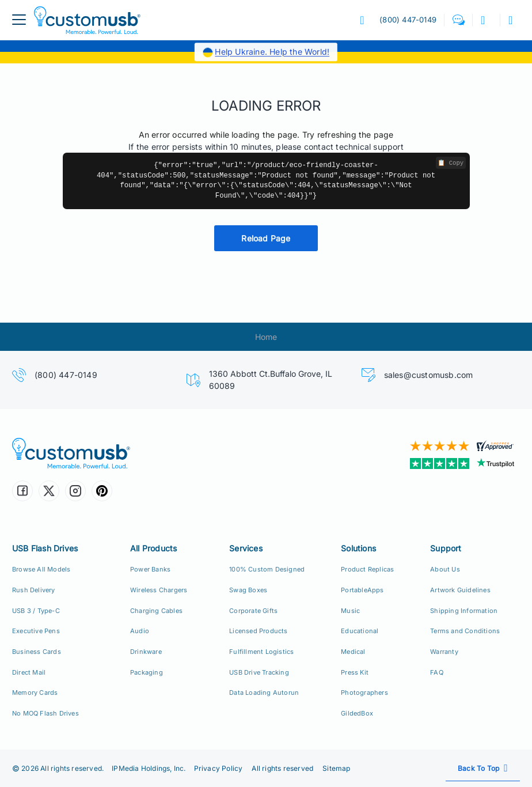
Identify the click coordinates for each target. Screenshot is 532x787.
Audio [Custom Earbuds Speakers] (140, 631)
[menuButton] (19, 20)
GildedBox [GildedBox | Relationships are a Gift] (357, 713)
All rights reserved (282, 768)
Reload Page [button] (266, 238)
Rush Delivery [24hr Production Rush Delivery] (34, 590)
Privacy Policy (219, 768)
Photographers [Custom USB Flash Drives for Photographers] (364, 693)
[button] (459, 20)
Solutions (358, 548)
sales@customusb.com (429, 375)
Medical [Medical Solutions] (353, 652)
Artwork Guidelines (460, 590)
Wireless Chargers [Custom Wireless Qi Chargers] (159, 590)
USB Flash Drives (45, 548)
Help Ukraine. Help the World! (272, 52)
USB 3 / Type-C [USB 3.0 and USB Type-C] (36, 611)
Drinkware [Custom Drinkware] (146, 652)
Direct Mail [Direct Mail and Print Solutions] (29, 672)
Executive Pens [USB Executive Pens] (36, 631)
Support (446, 548)
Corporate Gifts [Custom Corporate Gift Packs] (253, 611)
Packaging (147, 672)
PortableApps (362, 590)
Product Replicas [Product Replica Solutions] (367, 569)
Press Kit (355, 672)
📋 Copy (451, 163)
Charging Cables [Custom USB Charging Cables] (156, 611)
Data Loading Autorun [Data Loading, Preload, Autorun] (264, 693)
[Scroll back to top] (483, 768)
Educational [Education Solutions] (360, 631)
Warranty (444, 652)
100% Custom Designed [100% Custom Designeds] (267, 569)
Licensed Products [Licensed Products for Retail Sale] (258, 631)
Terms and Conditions (465, 631)
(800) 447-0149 (66, 375)
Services (246, 548)
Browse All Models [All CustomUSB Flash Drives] (41, 569)
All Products (153, 548)
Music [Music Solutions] (350, 611)
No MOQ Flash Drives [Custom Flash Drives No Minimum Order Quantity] (45, 713)
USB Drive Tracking (259, 672)
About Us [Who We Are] (445, 569)
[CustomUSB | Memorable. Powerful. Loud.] (135, 453)
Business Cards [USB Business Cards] (37, 652)
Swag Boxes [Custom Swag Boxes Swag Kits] (248, 590)
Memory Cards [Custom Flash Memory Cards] (35, 693)
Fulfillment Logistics (261, 652)
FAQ (437, 672)
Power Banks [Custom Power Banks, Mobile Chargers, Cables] (150, 569)
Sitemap (336, 768)
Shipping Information (464, 611)
